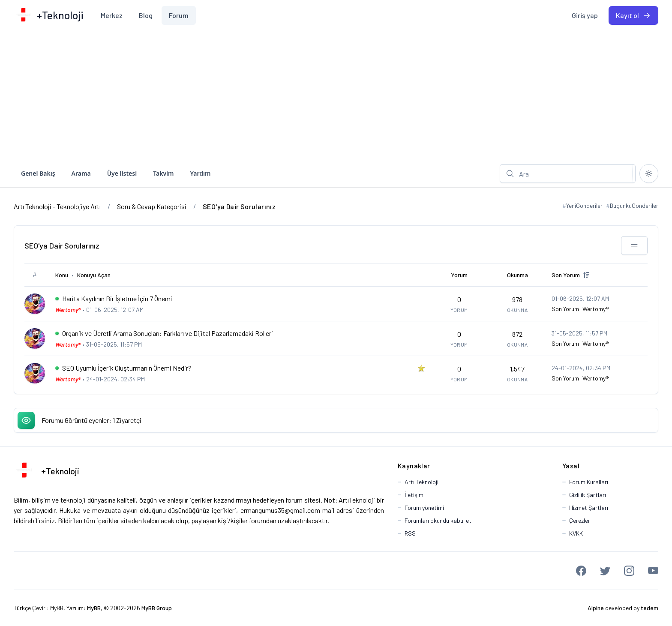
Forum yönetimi (424, 508)
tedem (649, 608)
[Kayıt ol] (633, 15)
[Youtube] (653, 571)
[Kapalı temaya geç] (649, 174)
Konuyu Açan (94, 275)
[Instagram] (629, 571)
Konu (62, 275)
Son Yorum (566, 275)
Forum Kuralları (589, 482)
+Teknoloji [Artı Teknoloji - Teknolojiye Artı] (60, 471)
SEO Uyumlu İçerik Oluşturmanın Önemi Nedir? (127, 368)
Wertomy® (596, 309)
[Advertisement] (336, 96)
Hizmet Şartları (589, 508)
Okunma (517, 275)
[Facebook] (581, 571)
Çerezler (580, 520)
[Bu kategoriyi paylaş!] (634, 246)
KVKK (576, 533)
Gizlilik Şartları (588, 495)
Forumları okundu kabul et (438, 520)
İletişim (414, 495)
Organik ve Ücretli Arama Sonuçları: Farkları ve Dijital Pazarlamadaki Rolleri (168, 333)
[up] (586, 275)
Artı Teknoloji (421, 482)
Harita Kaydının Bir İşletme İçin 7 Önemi (117, 298)
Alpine (596, 608)
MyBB (57, 608)
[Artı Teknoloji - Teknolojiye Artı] (23, 15)
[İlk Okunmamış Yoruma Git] (57, 299)
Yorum (459, 275)
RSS (410, 533)
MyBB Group (157, 608)
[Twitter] (605, 571)
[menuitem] (112, 15)
